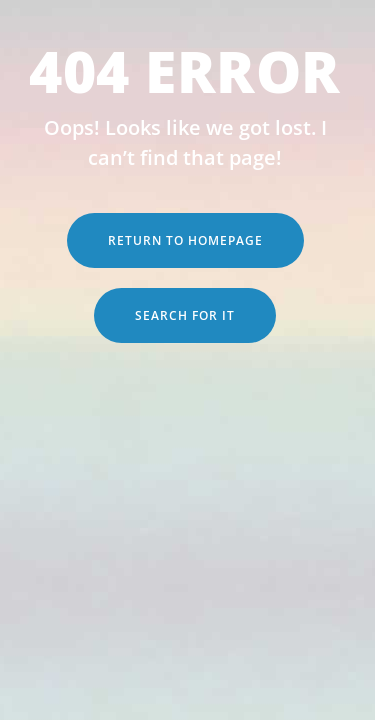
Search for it (185, 315)
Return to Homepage (185, 240)
